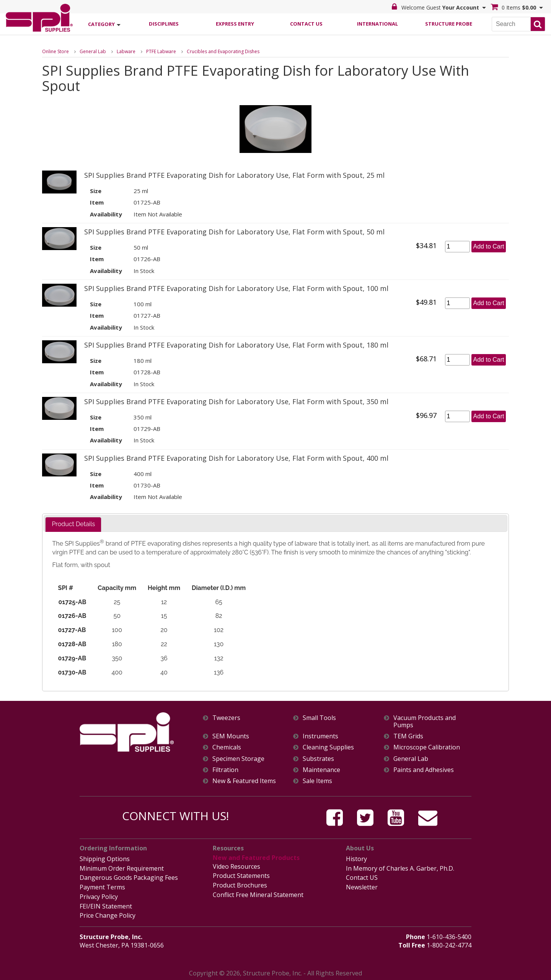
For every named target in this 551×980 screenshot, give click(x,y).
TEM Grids (408, 736)
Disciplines (164, 23)
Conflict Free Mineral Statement (258, 894)
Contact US (362, 877)
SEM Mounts (231, 736)
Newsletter (362, 886)
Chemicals (227, 747)
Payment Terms (102, 886)
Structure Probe (449, 23)
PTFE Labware (161, 51)
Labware (126, 51)
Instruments (320, 736)
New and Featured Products (255, 858)
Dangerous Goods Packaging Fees (129, 877)
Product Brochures (240, 884)
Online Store (55, 51)
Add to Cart (489, 246)
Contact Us (306, 23)
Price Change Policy (108, 914)
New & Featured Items (244, 781)
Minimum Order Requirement (122, 868)
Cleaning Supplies (328, 747)
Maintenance (321, 770)
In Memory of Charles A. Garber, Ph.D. (400, 868)
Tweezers (226, 718)
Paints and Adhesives (424, 770)
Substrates (318, 758)
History (356, 858)
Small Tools (319, 718)
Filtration (225, 770)
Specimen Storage (238, 758)
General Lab (93, 51)
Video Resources (236, 866)
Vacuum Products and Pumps (425, 721)
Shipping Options (105, 858)
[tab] (73, 524)
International (377, 23)
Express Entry (235, 23)
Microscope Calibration (427, 747)
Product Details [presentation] (73, 524)
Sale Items (317, 781)
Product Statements (241, 875)
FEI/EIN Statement (106, 905)
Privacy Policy (99, 895)
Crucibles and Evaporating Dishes (223, 51)
